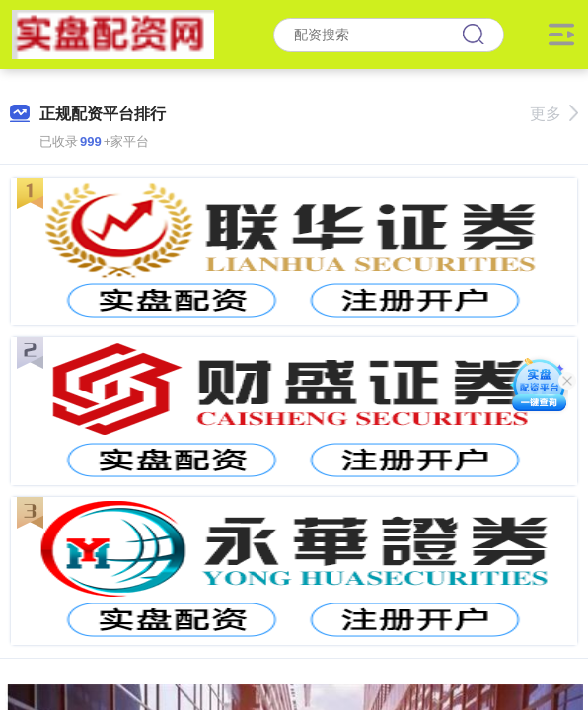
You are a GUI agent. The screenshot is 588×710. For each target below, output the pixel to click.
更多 (554, 114)
